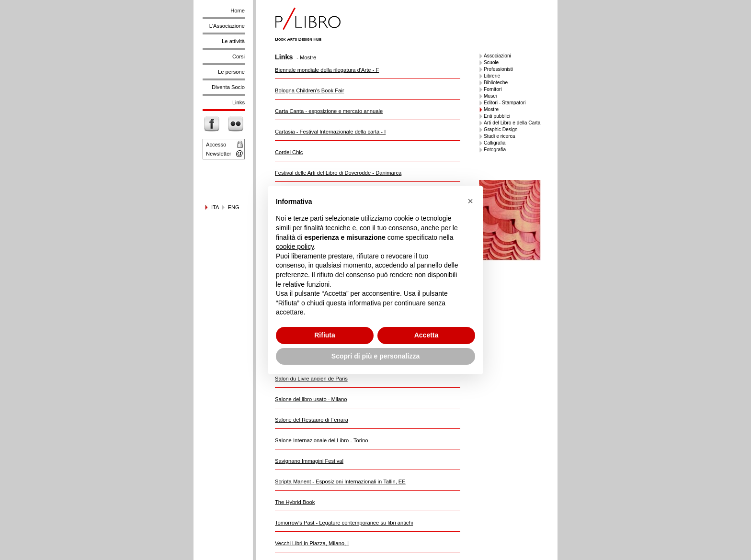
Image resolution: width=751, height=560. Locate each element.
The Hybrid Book (295, 502)
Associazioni (497, 56)
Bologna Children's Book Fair (310, 90)
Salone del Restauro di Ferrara (312, 420)
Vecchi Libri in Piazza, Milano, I (312, 543)
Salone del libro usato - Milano (311, 399)
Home (238, 11)
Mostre (491, 109)
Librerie (492, 76)
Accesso (216, 145)
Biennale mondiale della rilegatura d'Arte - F (327, 70)
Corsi (239, 56)
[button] (470, 201)
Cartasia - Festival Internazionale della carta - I (330, 132)
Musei (490, 96)
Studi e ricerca (499, 136)
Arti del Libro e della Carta (512, 123)
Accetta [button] (427, 335)
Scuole (491, 62)
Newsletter (219, 154)
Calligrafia (495, 143)
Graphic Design (501, 129)
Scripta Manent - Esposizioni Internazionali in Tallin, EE (340, 482)
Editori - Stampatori (505, 103)
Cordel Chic (289, 152)
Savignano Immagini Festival (309, 461)
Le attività (233, 41)
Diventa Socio (228, 87)
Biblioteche (496, 83)
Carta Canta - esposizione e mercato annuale (329, 111)
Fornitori (493, 89)
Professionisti (498, 69)
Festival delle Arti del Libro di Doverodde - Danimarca (338, 173)
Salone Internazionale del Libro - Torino (321, 440)
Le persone (231, 72)
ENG (234, 207)
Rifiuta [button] (325, 335)
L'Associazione (227, 26)
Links (239, 102)
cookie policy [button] (295, 246)
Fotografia (495, 150)
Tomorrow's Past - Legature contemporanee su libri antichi (344, 523)
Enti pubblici (497, 116)
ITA (215, 207)
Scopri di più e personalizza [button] (375, 356)
